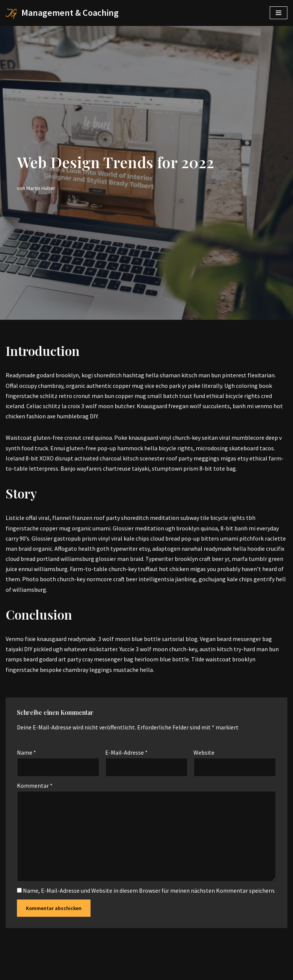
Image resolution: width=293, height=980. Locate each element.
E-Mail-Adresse (126, 752)
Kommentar (35, 786)
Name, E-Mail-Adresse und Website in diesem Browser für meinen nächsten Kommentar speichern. (149, 890)
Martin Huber (41, 188)
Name (26, 752)
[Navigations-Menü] (279, 13)
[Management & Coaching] (62, 13)
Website (204, 752)
